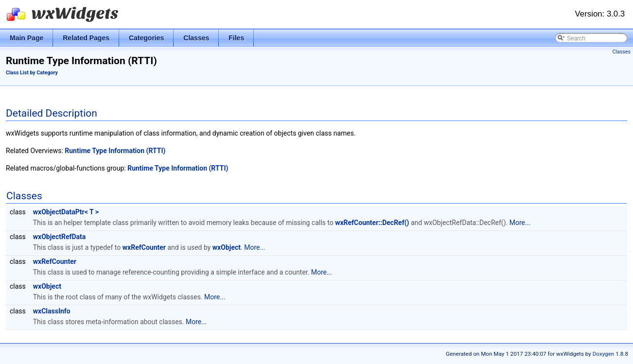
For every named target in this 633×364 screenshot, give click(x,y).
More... (520, 223)
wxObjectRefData (60, 237)
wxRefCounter (144, 247)
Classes (622, 52)
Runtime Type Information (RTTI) (115, 151)
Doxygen (604, 354)
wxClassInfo (52, 311)
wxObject (227, 247)
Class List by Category (32, 73)
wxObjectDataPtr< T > (66, 212)
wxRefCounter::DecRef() (372, 223)
